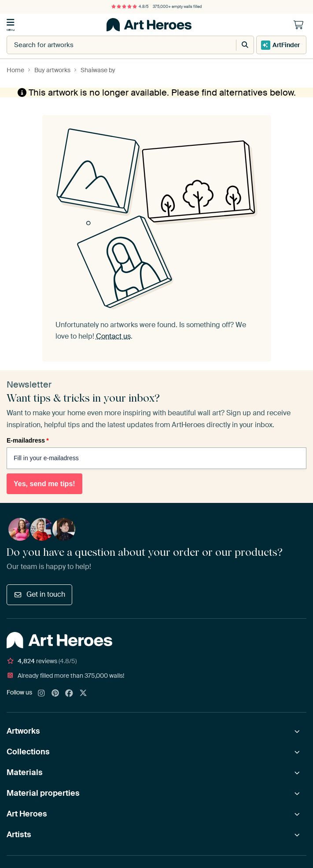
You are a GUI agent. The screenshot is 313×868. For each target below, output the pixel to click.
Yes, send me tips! (44, 484)
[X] (83, 694)
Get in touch (39, 594)
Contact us (113, 336)
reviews (42, 661)
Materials (25, 772)
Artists (19, 835)
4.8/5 (130, 7)
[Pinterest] (55, 694)
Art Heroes (27, 814)
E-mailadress (28, 440)
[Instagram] (41, 694)
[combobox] (112, 45)
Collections (28, 752)
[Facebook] (69, 694)
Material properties (43, 793)
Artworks (23, 731)
